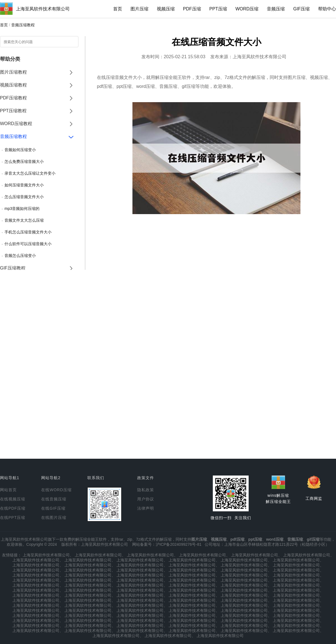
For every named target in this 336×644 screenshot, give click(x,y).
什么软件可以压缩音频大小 (28, 244)
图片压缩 (139, 9)
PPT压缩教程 (13, 111)
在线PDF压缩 (13, 508)
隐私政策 (146, 490)
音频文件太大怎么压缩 (24, 220)
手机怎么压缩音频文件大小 (28, 232)
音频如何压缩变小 (20, 150)
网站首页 (8, 490)
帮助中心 (327, 9)
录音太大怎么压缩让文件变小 (30, 173)
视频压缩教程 (13, 85)
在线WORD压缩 (56, 490)
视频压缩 (166, 9)
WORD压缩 (247, 9)
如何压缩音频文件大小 (24, 185)
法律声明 (146, 508)
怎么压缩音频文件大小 (24, 197)
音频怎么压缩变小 (20, 256)
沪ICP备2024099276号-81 (179, 544)
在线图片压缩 (54, 517)
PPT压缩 (218, 9)
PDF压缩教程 (13, 98)
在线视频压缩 (13, 499)
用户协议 (146, 499)
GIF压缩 (301, 9)
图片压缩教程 (13, 72)
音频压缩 (276, 9)
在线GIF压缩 (53, 508)
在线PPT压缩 (13, 517)
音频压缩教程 (23, 25)
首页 (118, 9)
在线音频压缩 (54, 499)
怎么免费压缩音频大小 (24, 161)
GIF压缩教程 (13, 268)
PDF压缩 (192, 9)
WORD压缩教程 (16, 124)
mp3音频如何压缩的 (22, 209)
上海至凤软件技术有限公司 (43, 9)
